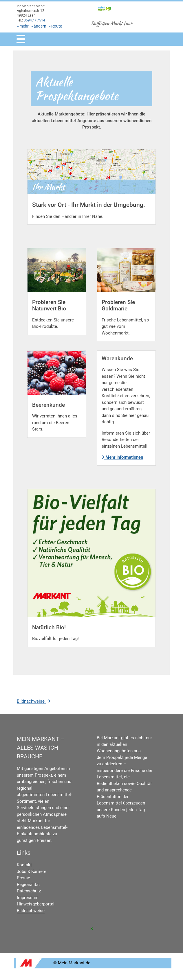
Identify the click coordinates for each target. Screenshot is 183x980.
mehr (24, 26)
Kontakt (24, 865)
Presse (23, 878)
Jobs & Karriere (32, 871)
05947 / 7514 (34, 20)
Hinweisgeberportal (36, 904)
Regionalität (28, 885)
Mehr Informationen (122, 457)
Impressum (28, 898)
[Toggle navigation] (21, 39)
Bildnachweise (34, 701)
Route (57, 26)
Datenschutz (29, 891)
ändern (40, 26)
